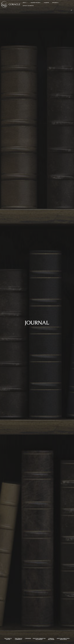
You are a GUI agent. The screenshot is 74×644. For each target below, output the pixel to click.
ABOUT (24, 3)
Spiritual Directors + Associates (63, 639)
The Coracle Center (8, 639)
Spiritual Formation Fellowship (39, 639)
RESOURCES (55, 3)
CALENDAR (46, 3)
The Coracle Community (18, 639)
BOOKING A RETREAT (36, 3)
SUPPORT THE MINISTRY (28, 6)
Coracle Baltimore (51, 639)
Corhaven (28, 639)
